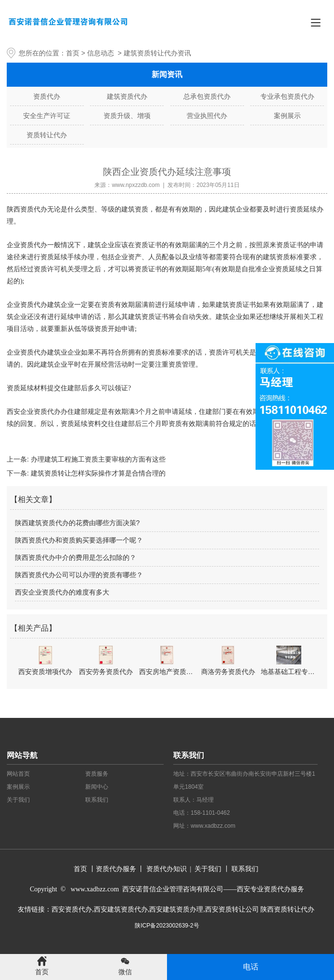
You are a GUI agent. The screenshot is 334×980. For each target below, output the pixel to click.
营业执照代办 (207, 116)
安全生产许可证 (47, 116)
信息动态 (101, 53)
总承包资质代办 (207, 96)
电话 (251, 967)
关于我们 (18, 800)
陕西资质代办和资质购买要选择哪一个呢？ (79, 540)
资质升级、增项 (127, 116)
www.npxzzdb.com (135, 185)
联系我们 (97, 800)
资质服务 (97, 774)
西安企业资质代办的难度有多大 (62, 592)
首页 (73, 53)
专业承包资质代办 (287, 96)
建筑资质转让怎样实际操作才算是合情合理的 (97, 473)
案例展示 (287, 116)
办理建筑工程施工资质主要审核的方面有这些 (97, 459)
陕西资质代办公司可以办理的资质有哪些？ (79, 575)
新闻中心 (97, 787)
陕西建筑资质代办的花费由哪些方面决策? (77, 523)
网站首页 (18, 774)
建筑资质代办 (127, 96)
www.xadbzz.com (213, 826)
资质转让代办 (47, 135)
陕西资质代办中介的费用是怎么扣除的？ (76, 557)
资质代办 (47, 96)
